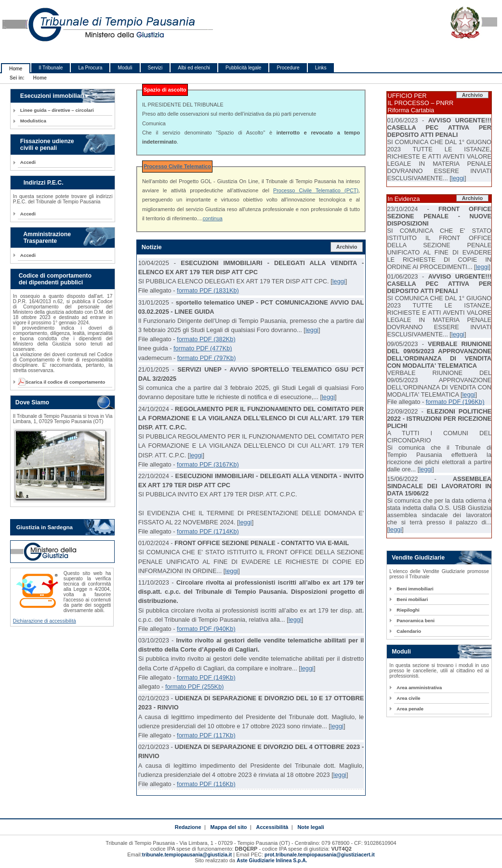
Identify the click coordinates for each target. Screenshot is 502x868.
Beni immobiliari (415, 589)
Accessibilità (272, 827)
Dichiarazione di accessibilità (45, 621)
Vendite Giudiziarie (418, 558)
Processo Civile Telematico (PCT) (316, 190)
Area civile (408, 698)
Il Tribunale (51, 68)
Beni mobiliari (412, 599)
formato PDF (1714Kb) (208, 531)
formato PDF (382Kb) (206, 339)
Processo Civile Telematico (177, 166)
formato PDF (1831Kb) (208, 290)
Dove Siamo (32, 402)
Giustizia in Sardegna (45, 527)
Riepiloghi (408, 610)
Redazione (188, 827)
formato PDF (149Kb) (206, 677)
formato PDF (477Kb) (203, 348)
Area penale (410, 709)
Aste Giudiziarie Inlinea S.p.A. (272, 861)
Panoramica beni (416, 621)
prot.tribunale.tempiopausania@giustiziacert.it (320, 855)
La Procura (90, 68)
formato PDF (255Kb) (195, 687)
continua (213, 218)
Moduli (125, 68)
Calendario (409, 631)
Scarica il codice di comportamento (63, 382)
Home (16, 69)
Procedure (288, 68)
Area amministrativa (419, 688)
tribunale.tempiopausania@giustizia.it (187, 855)
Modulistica (33, 121)
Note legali (310, 827)
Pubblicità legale (244, 68)
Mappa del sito (229, 827)
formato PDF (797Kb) (207, 358)
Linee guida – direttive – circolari (57, 110)
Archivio (347, 247)
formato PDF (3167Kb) (208, 464)
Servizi (155, 68)
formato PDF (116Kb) (206, 784)
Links (321, 68)
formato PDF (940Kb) (206, 629)
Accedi (28, 162)
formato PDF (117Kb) (206, 735)
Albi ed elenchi (194, 68)
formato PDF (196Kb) (455, 402)
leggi (339, 281)
